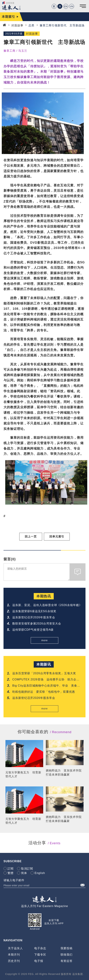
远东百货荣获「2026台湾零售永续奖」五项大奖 (44, 673)
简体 (24, 873)
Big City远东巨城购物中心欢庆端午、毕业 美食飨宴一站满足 (46, 686)
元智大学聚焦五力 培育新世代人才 (23, 774)
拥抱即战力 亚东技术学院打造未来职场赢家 (64, 772)
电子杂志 (40, 948)
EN (66, 6)
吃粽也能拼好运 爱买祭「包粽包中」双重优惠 (44, 692)
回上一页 (31, 537)
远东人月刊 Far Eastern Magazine (45, 906)
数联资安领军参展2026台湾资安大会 (37, 624)
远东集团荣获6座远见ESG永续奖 (34, 611)
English (40, 873)
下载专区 (40, 955)
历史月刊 (14, 961)
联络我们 (67, 955)
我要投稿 (67, 948)
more (45, 640)
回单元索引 (57, 537)
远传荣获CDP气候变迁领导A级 (33, 630)
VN (72, 6)
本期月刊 (14, 955)
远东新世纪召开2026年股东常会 (34, 617)
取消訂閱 (27, 869)
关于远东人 (15, 948)
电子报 (39, 961)
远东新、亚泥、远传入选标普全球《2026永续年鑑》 (47, 605)
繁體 (11, 873)
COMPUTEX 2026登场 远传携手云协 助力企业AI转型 (46, 680)
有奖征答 (67, 961)
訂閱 (11, 869)
